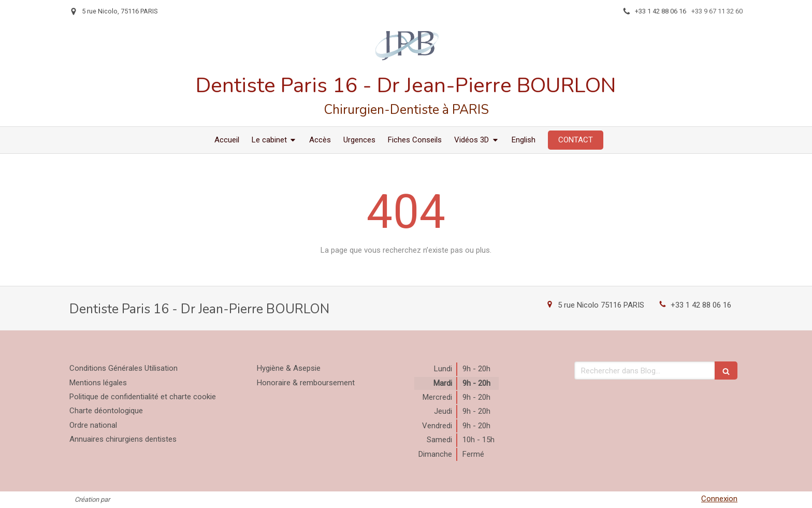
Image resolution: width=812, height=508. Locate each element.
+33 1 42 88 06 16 (701, 305)
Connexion (719, 499)
